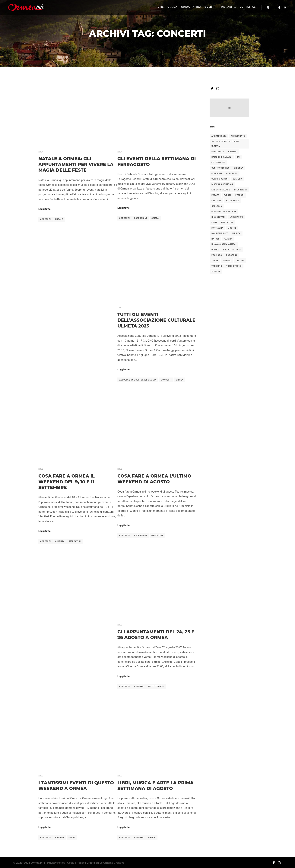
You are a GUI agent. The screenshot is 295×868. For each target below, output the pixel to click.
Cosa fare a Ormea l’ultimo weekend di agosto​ (154, 479)
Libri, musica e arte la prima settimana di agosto (155, 786)
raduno (60, 837)
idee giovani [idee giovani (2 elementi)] (219, 217)
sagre (72, 837)
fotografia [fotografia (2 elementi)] (232, 201)
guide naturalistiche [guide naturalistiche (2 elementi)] (224, 212)
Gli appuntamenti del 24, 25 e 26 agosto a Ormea (156, 635)
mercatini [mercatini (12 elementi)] (227, 222)
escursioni (141, 218)
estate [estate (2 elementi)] (215, 195)
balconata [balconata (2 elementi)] (218, 152)
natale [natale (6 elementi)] (216, 239)
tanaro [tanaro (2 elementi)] (227, 261)
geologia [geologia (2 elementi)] (217, 206)
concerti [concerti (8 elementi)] (217, 173)
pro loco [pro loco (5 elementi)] (217, 255)
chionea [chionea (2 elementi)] (239, 168)
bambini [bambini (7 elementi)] (233, 152)
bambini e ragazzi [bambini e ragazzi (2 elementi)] (222, 157)
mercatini (75, 541)
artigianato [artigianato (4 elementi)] (238, 136)
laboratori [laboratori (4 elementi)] (236, 217)
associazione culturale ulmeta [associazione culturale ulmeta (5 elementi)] (226, 144)
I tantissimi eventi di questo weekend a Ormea (76, 786)
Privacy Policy (56, 863)
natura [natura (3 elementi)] (228, 239)
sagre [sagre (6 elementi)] (215, 261)
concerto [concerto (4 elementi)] (232, 173)
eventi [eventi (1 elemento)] (227, 195)
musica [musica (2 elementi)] (236, 233)
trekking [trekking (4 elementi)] (217, 266)
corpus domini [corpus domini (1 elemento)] (220, 179)
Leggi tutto (44, 209)
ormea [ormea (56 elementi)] (215, 250)
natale (59, 219)
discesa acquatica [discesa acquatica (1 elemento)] (222, 184)
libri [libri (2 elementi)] (214, 222)
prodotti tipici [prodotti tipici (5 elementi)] (232, 250)
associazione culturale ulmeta (138, 380)
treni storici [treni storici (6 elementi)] (234, 266)
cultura (60, 541)
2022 (41, 469)
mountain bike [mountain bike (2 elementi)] (220, 233)
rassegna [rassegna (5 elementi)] (232, 255)
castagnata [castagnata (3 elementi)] (218, 163)
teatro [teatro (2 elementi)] (240, 261)
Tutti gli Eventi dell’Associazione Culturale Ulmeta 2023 (156, 320)
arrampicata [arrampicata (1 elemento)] (219, 136)
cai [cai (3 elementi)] (238, 157)
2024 (41, 152)
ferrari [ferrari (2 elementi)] (240, 195)
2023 (120, 307)
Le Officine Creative (112, 863)
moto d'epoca (156, 686)
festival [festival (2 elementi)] (216, 201)
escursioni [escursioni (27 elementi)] (241, 190)
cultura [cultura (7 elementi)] (237, 179)
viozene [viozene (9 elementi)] (216, 272)
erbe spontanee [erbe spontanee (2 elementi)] (221, 190)
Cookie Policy (76, 863)
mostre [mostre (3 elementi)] (232, 228)
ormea (155, 218)
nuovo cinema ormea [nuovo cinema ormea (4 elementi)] (224, 244)
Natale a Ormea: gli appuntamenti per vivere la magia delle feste (76, 164)
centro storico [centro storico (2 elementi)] (221, 168)
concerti (46, 219)
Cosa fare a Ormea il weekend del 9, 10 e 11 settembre (67, 482)
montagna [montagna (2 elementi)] (217, 228)
